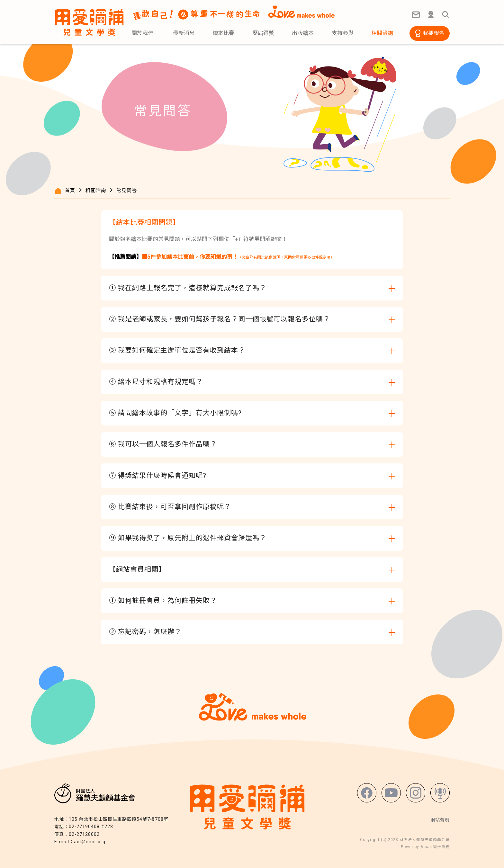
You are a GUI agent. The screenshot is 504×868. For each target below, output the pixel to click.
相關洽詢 (96, 191)
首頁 (70, 191)
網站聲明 (440, 820)
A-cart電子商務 (435, 847)
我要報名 (434, 33)
